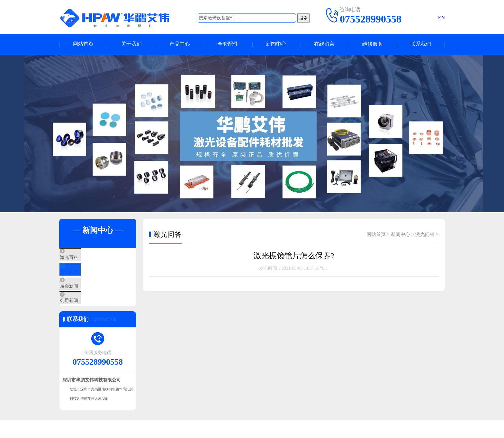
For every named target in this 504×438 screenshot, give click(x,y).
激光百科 (84, 258)
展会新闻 (84, 296)
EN (441, 18)
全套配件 (228, 44)
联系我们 (421, 44)
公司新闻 (84, 315)
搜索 (303, 18)
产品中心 (180, 44)
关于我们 (131, 44)
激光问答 (84, 277)
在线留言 (324, 44)
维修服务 (373, 44)
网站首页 (83, 44)
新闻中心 (276, 44)
